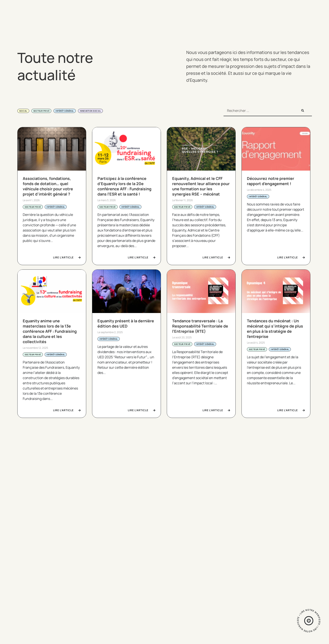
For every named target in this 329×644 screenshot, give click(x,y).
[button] (22, 461)
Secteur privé (41, 111)
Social (23, 111)
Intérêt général (65, 111)
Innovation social (91, 111)
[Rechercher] (303, 111)
